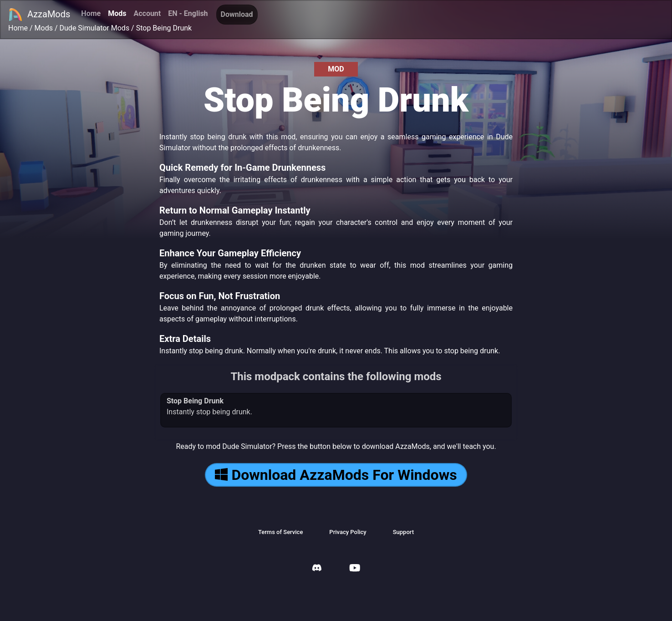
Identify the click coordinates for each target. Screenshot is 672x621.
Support (403, 532)
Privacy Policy (348, 532)
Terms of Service (280, 532)
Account (147, 13)
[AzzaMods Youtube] (355, 569)
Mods (117, 13)
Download (237, 14)
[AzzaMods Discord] (317, 569)
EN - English (188, 13)
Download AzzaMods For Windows (336, 475)
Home (91, 13)
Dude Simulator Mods (95, 28)
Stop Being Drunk (164, 28)
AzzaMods (39, 15)
